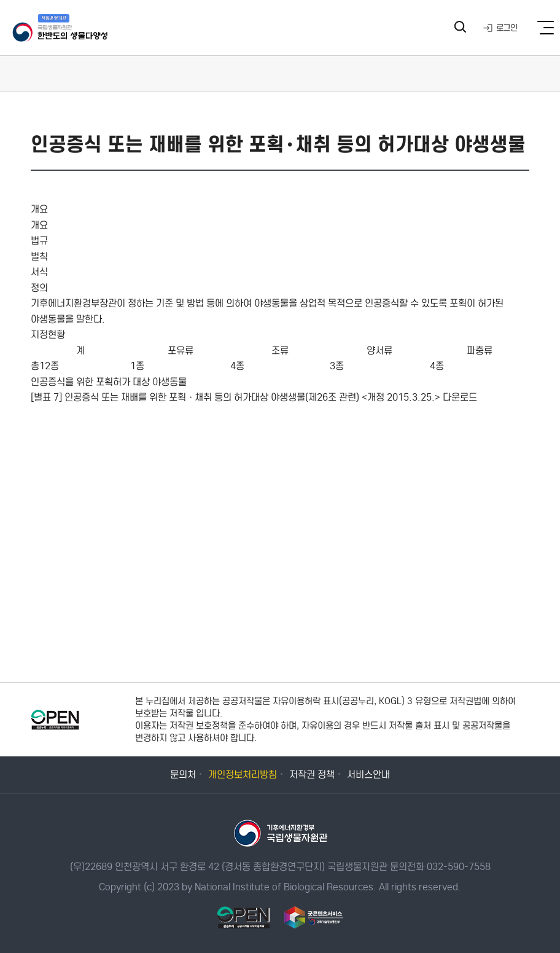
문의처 (183, 775)
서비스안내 (368, 775)
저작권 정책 (312, 775)
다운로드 (460, 397)
